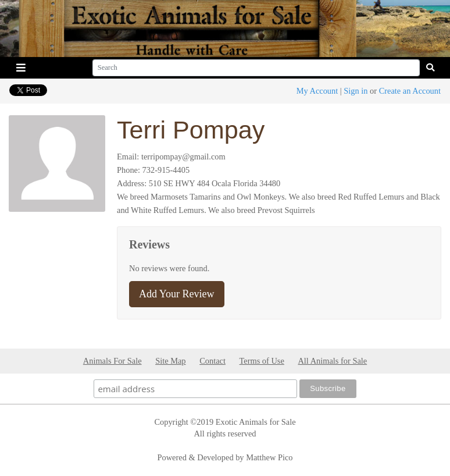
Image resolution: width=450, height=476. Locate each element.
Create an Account (410, 91)
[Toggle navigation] (21, 68)
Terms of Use (262, 361)
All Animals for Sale (332, 361)
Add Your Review (177, 294)
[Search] (256, 68)
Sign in (356, 91)
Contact (212, 361)
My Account (317, 91)
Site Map (170, 361)
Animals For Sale (112, 361)
